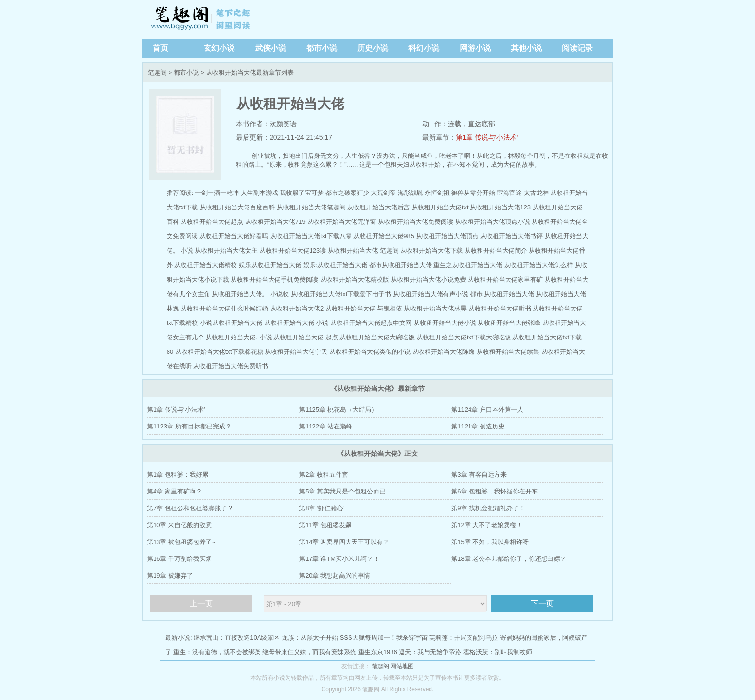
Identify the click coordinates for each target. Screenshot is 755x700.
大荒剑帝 (383, 193)
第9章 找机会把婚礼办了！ (488, 508)
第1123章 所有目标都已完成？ (189, 426)
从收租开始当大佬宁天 (296, 352)
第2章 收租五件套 (324, 474)
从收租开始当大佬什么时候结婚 (224, 308)
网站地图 (402, 666)
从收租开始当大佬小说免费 (429, 279)
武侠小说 (271, 48)
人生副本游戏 (260, 193)
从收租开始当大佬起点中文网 (371, 323)
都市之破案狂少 (347, 193)
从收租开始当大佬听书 (500, 308)
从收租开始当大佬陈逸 (443, 352)
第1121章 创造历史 (478, 426)
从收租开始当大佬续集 (508, 352)
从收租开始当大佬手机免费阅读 (274, 279)
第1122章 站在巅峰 (326, 426)
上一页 (201, 603)
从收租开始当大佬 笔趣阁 (363, 251)
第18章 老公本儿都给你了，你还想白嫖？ (509, 559)
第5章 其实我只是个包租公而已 (342, 491)
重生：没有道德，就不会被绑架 (217, 652)
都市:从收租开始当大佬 (502, 294)
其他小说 (526, 48)
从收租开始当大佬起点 (212, 222)
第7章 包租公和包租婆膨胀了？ (190, 508)
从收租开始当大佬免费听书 (231, 366)
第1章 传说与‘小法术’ (487, 137)
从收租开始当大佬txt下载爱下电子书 (341, 294)
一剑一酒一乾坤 (217, 193)
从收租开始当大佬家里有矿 (505, 279)
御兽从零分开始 (473, 193)
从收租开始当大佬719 (275, 222)
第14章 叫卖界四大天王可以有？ (344, 542)
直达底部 (482, 124)
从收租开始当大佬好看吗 (234, 236)
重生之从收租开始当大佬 (468, 265)
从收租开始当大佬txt (440, 207)
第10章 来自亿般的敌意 (179, 525)
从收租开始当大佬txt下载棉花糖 (219, 352)
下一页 (542, 603)
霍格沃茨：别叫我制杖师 (498, 652)
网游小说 (475, 48)
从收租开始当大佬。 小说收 (250, 294)
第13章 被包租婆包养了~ (181, 542)
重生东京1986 (378, 652)
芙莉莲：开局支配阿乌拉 (463, 638)
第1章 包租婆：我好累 (178, 474)
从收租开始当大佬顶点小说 (493, 222)
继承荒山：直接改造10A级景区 (237, 638)
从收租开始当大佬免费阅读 (416, 222)
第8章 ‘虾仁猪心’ (322, 508)
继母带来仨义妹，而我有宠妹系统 (309, 652)
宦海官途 (509, 193)
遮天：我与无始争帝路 (430, 652)
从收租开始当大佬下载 (431, 251)
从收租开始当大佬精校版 (355, 279)
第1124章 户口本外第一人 (487, 409)
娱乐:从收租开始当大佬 (336, 265)
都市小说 (322, 48)
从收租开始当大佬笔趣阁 (311, 207)
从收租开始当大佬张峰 (509, 323)
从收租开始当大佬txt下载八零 (311, 236)
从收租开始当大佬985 (384, 236)
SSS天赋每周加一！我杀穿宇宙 (384, 638)
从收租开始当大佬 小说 (297, 323)
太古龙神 (536, 193)
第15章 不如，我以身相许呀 (490, 542)
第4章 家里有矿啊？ (175, 491)
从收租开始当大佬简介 (496, 251)
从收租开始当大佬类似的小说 (370, 352)
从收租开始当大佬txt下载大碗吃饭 (464, 337)
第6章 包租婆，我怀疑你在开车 (495, 491)
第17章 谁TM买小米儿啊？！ (339, 559)
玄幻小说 (219, 48)
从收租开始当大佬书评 (511, 236)
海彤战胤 (410, 193)
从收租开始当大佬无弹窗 (342, 222)
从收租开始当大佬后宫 (378, 207)
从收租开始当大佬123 (500, 207)
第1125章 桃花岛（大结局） (338, 409)
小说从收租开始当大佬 (231, 323)
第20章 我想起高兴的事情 (335, 576)
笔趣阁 (202, 19)
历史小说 (373, 48)
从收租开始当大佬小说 (445, 323)
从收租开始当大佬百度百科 (237, 207)
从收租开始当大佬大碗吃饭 (377, 337)
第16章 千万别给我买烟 (179, 559)
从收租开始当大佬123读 (293, 251)
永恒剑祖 (437, 193)
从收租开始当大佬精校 (206, 265)
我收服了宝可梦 (302, 193)
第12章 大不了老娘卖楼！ (487, 525)
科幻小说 (424, 48)
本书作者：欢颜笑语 (266, 124)
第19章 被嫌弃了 (170, 576)
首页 (160, 48)
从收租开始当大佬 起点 (306, 337)
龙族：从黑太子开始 (310, 638)
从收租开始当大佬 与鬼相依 (364, 308)
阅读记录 (577, 48)
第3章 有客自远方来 (479, 474)
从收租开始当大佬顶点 (447, 236)
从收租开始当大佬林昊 (435, 308)
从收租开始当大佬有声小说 (430, 294)
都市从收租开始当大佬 (401, 265)
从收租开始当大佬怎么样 (539, 265)
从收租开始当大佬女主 (226, 251)
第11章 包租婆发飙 (325, 525)
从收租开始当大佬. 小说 (239, 337)
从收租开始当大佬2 (297, 308)
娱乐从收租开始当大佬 (270, 265)
